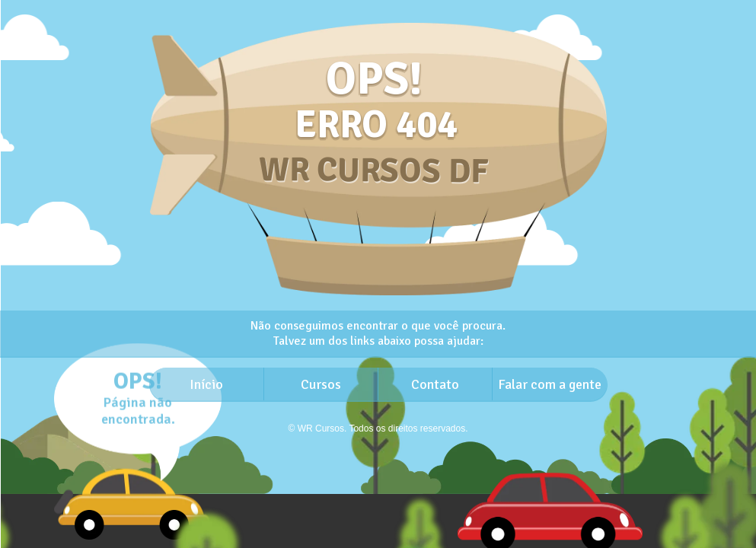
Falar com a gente (550, 384)
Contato (435, 384)
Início (206, 384)
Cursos (321, 384)
